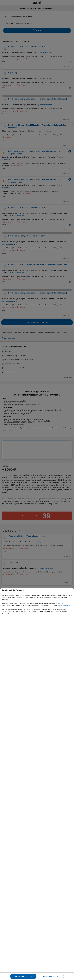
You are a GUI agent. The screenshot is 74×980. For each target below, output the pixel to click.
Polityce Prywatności (64, 606)
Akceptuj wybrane (51, 976)
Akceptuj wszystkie (23, 976)
